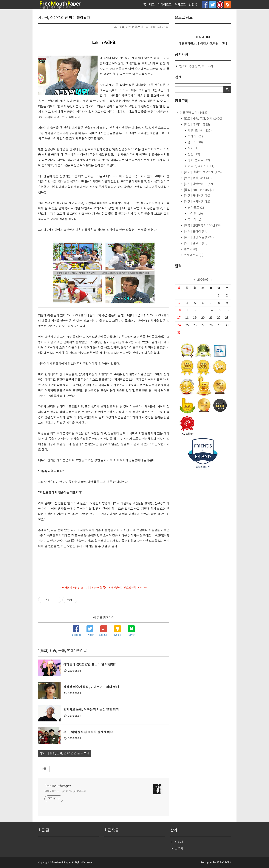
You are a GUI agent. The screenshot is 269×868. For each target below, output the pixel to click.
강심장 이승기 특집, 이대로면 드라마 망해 (91, 687)
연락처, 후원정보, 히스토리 (196, 66)
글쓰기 (179, 849)
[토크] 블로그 (195, 243)
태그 (152, 5)
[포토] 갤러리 (195, 231)
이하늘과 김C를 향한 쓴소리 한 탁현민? (89, 665)
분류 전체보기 (193, 113)
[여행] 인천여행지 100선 (202, 225)
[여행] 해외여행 (197, 202)
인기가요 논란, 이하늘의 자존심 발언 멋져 (91, 710)
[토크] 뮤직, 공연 (197, 178)
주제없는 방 (193, 255)
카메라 (195, 136)
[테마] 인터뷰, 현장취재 (202, 172)
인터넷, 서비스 (201, 166)
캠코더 (195, 142)
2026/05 (203, 280)
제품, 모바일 (199, 131)
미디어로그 (165, 5)
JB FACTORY (224, 862)
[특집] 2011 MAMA (198, 190)
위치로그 (180, 5)
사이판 (195, 214)
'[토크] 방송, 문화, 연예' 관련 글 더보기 (65, 753)
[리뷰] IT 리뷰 (197, 125)
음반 (194, 154)
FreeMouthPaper (58, 786)
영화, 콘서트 (199, 160)
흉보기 (190, 249)
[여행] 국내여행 (197, 196)
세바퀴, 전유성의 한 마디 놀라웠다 (64, 18)
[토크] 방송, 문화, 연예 (131, 27)
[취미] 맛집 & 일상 (198, 237)
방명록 (193, 5)
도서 (193, 148)
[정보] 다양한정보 (198, 184)
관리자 (179, 842)
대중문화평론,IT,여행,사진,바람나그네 (65, 791)
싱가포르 (196, 208)
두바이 (194, 220)
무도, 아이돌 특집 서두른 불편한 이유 (88, 732)
